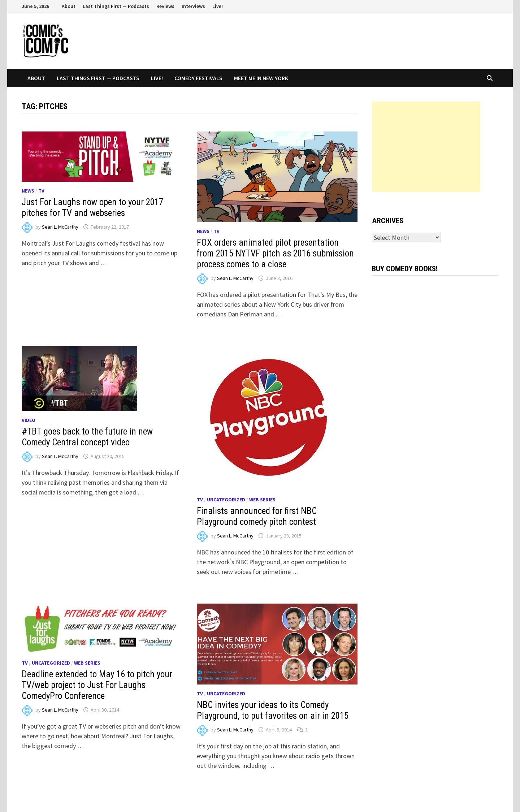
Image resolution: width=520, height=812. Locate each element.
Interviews (193, 6)
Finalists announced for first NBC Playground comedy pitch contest (257, 516)
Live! (218, 6)
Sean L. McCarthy (60, 227)
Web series (262, 500)
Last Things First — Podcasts (116, 6)
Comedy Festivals (198, 78)
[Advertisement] (426, 147)
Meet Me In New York (261, 78)
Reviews (165, 6)
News (28, 191)
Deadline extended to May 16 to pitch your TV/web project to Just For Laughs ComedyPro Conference (97, 685)
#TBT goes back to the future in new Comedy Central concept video (87, 437)
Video (29, 420)
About (69, 6)
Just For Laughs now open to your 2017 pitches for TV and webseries (92, 208)
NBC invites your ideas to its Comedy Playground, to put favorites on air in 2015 (273, 710)
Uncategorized (226, 500)
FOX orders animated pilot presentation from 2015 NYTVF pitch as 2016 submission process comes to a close (275, 253)
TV (41, 191)
